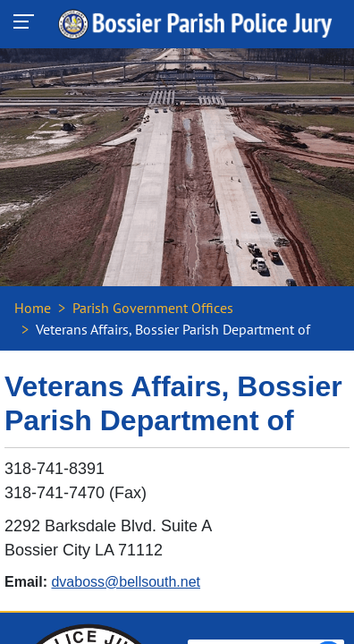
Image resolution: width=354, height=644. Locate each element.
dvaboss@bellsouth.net (126, 582)
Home (33, 308)
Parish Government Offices (153, 308)
